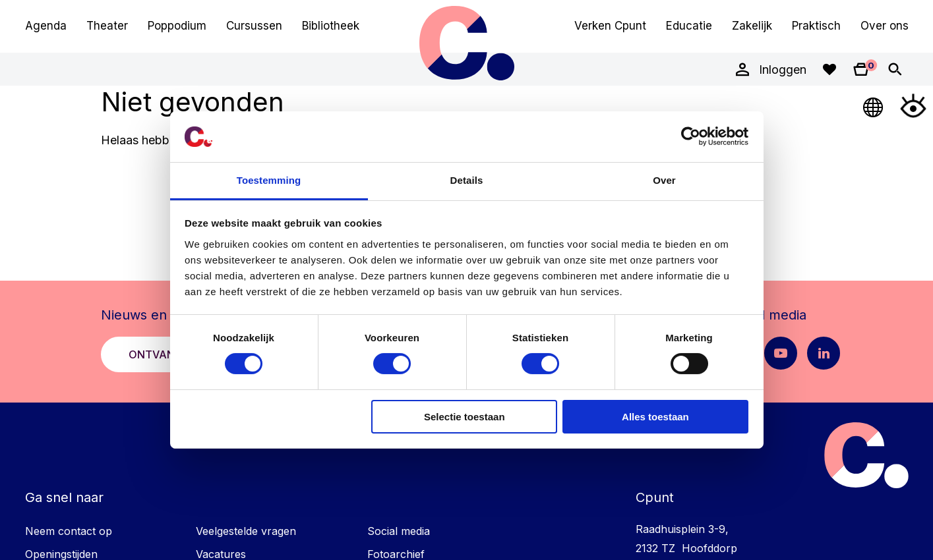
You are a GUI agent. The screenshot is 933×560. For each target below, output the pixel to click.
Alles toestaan (655, 417)
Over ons (885, 26)
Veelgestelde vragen (246, 531)
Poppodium (177, 26)
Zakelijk (752, 26)
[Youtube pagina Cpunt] (781, 353)
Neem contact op (69, 531)
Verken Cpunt (610, 26)
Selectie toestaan (465, 417)
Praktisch (816, 26)
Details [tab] (467, 180)
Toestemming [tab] (269, 180)
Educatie (689, 26)
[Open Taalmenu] (874, 105)
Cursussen (254, 26)
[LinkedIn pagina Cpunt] (824, 353)
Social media (399, 531)
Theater (107, 26)
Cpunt (467, 43)
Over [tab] (664, 180)
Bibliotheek (331, 26)
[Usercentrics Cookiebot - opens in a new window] (691, 136)
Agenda (46, 26)
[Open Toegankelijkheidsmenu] (913, 105)
